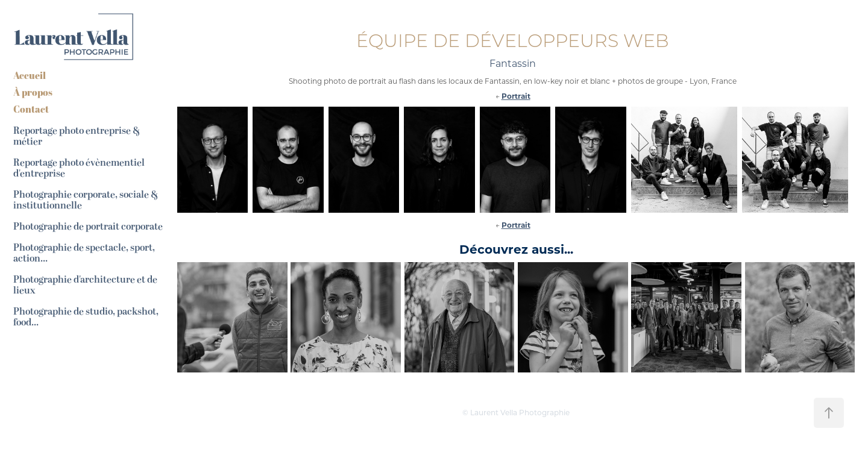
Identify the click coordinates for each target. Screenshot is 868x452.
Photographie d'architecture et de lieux (85, 285)
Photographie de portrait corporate (88, 227)
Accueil (30, 75)
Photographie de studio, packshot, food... (86, 317)
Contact (31, 109)
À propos (33, 92)
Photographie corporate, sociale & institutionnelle (86, 200)
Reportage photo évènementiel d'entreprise (79, 168)
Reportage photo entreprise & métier (77, 136)
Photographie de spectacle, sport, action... (84, 253)
